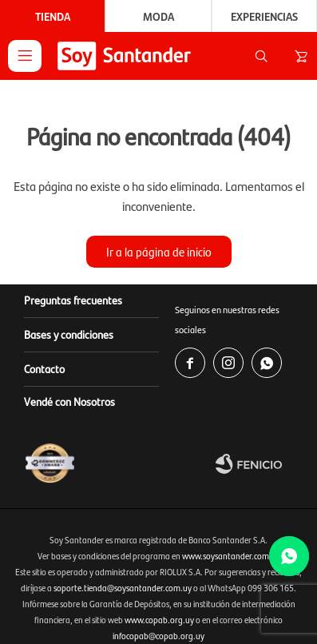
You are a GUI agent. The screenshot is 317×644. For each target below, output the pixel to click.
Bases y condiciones (69, 334)
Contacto (44, 368)
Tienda (53, 16)
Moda (158, 16)
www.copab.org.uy (159, 620)
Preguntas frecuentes (73, 300)
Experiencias (264, 16)
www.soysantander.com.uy (231, 556)
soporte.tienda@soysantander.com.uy (123, 588)
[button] (261, 56)
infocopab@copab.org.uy (158, 636)
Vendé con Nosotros (69, 401)
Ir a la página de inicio (159, 251)
